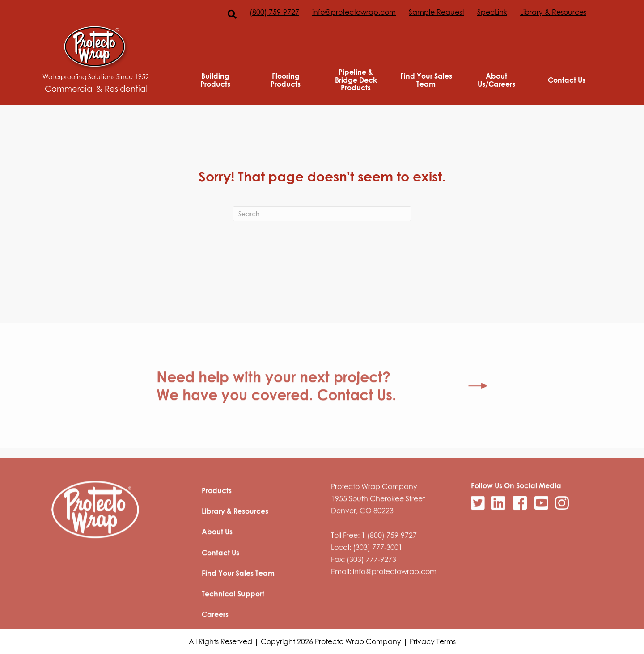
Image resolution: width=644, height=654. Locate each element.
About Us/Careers (496, 80)
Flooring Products (286, 80)
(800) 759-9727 (274, 12)
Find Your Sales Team (426, 80)
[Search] (322, 214)
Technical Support (233, 615)
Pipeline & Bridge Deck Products (356, 80)
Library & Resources (553, 12)
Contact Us (567, 80)
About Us (217, 553)
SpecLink (492, 12)
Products (217, 512)
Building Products (215, 80)
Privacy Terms (433, 641)
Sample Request (436, 12)
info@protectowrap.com (354, 12)
